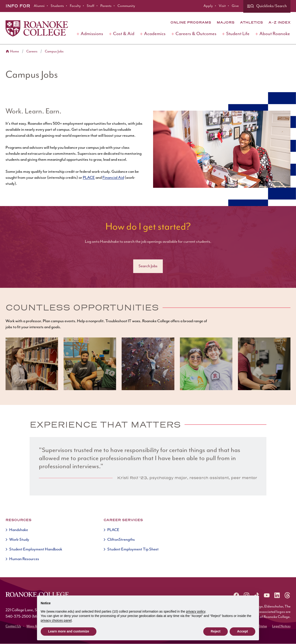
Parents (106, 6)
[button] (32, 364)
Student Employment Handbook (36, 549)
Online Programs (191, 22)
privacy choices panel (56, 620)
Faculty (75, 6)
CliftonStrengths (121, 540)
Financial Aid (113, 178)
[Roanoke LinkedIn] (277, 595)
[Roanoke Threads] (287, 595)
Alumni (39, 6)
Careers (32, 51)
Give (235, 6)
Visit (222, 6)
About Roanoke (275, 34)
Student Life (238, 34)
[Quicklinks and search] (267, 6)
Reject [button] (216, 631)
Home (15, 51)
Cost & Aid (124, 34)
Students (57, 6)
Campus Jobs (54, 51)
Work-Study (19, 540)
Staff (91, 6)
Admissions (92, 34)
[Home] (37, 28)
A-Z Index (279, 22)
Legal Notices (281, 626)
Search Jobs (148, 266)
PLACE (89, 178)
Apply (208, 6)
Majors (226, 22)
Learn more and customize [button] (69, 631)
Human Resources (24, 559)
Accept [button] (242, 631)
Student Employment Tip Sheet (133, 549)
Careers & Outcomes (196, 34)
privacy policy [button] (196, 611)
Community (126, 6)
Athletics (251, 22)
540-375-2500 (18, 617)
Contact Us (13, 626)
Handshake (19, 530)
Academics (155, 34)
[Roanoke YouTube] (267, 595)
